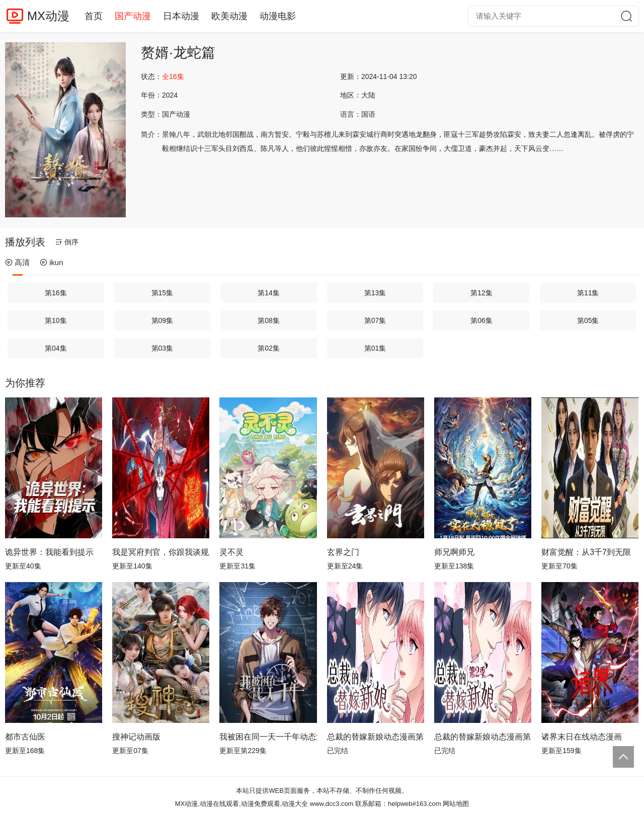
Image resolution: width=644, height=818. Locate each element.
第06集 (481, 320)
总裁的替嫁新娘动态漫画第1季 (376, 737)
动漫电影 (278, 16)
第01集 (375, 348)
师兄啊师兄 (454, 552)
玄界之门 (343, 552)
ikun (52, 262)
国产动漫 (133, 16)
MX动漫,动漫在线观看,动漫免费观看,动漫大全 (242, 804)
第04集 (56, 348)
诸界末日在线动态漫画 (582, 737)
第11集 (588, 293)
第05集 (588, 320)
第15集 (163, 293)
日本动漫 (181, 16)
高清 (17, 262)
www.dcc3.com (332, 804)
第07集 (375, 320)
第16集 (56, 293)
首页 (94, 16)
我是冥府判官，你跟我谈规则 (161, 552)
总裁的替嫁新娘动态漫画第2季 (483, 737)
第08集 (269, 320)
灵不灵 (231, 552)
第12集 (481, 293)
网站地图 (456, 804)
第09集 (163, 320)
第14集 (269, 293)
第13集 (375, 293)
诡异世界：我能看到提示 (49, 552)
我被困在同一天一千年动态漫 (268, 737)
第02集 (269, 348)
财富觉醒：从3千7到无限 (586, 552)
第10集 (56, 320)
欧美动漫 (229, 16)
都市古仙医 (25, 737)
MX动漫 (48, 16)
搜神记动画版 (136, 737)
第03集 (163, 348)
